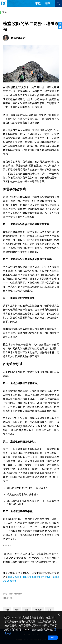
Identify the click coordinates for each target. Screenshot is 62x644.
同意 (53, 637)
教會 (7, 610)
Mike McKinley (16, 594)
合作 (49, 610)
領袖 (17, 610)
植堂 (27, 610)
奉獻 (38, 3)
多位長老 (38, 610)
